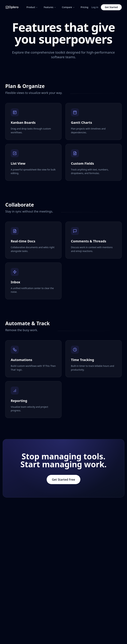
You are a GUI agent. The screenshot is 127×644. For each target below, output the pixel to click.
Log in (95, 7)
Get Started (111, 7)
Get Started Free (63, 479)
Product (32, 7)
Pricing (85, 7)
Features (50, 7)
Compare (68, 7)
